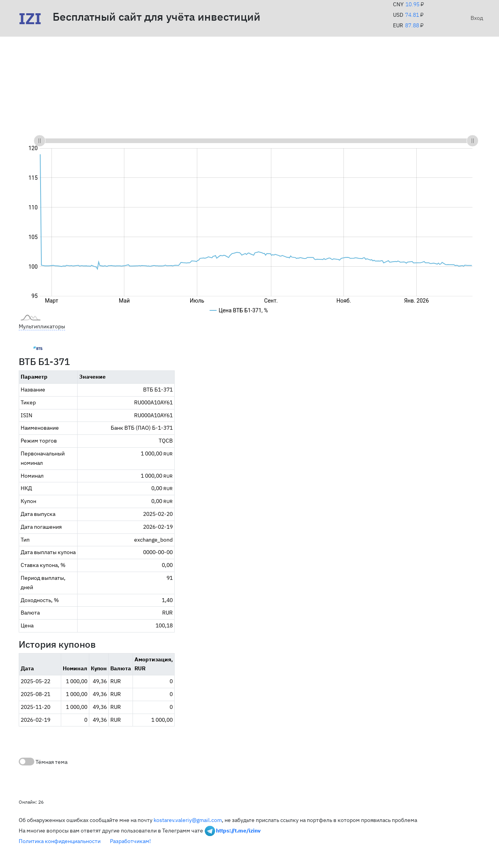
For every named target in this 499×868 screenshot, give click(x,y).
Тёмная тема (43, 762)
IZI (30, 18)
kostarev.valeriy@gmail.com (188, 820)
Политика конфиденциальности (60, 841)
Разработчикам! (130, 841)
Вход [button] (475, 18)
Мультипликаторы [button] (42, 326)
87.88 (412, 25)
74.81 (412, 15)
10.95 (412, 4)
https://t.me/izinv (238, 831)
